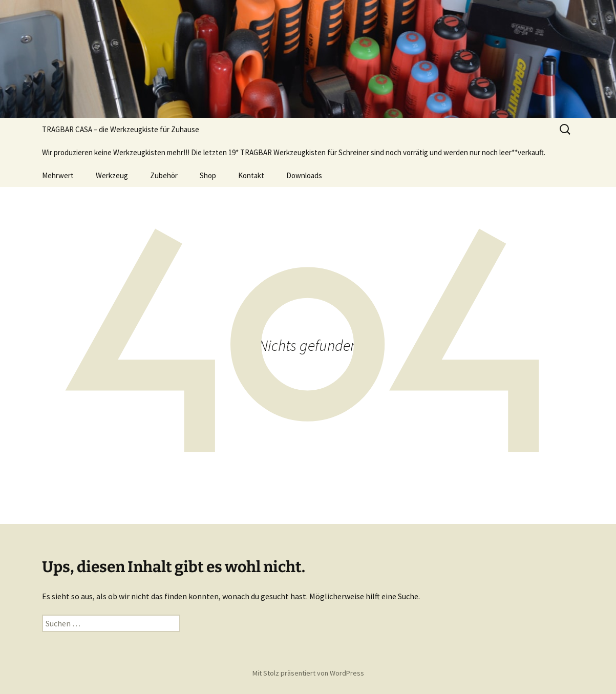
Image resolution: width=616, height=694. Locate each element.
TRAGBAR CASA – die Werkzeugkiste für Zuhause (121, 129)
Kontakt (251, 175)
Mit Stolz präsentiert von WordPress (308, 673)
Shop (208, 175)
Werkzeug (112, 175)
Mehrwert (58, 175)
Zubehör (164, 175)
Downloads (304, 175)
